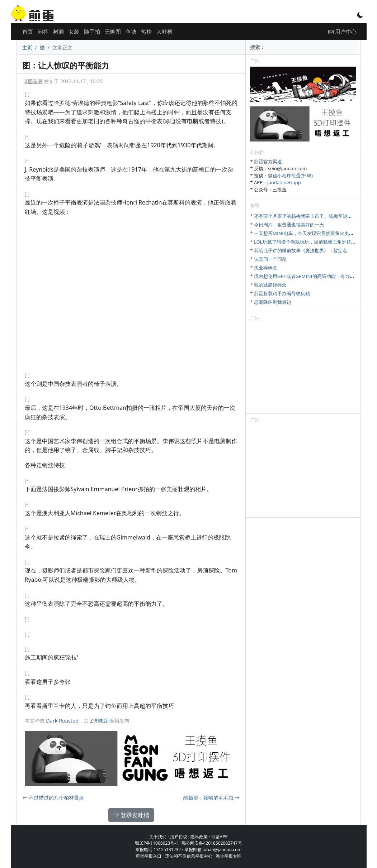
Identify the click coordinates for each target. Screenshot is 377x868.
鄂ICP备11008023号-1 (157, 843)
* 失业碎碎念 (264, 268)
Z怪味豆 (34, 81)
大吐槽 (164, 32)
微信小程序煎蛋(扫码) (290, 176)
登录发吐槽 (131, 815)
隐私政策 (199, 837)
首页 (28, 32)
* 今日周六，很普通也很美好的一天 (287, 225)
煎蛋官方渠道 (268, 162)
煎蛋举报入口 (149, 856)
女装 (74, 32)
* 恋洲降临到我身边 (271, 302)
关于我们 (158, 837)
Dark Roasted (62, 721)
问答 (43, 32)
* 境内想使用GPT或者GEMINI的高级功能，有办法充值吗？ (311, 276)
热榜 (146, 32)
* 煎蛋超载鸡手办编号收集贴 (280, 293)
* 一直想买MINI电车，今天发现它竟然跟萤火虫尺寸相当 (309, 233)
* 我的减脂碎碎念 (268, 285)
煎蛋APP (220, 837)
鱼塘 (131, 32)
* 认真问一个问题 (268, 259)
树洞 (58, 32)
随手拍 (92, 32)
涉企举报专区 (228, 856)
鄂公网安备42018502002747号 (212, 843)
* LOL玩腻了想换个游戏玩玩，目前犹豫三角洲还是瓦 (305, 242)
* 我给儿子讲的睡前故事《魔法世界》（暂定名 (299, 250)
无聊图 (113, 32)
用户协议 (179, 837)
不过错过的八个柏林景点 (53, 798)
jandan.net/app (284, 182)
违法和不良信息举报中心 (189, 856)
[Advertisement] (303, 369)
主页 (27, 47)
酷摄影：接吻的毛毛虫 (212, 798)
